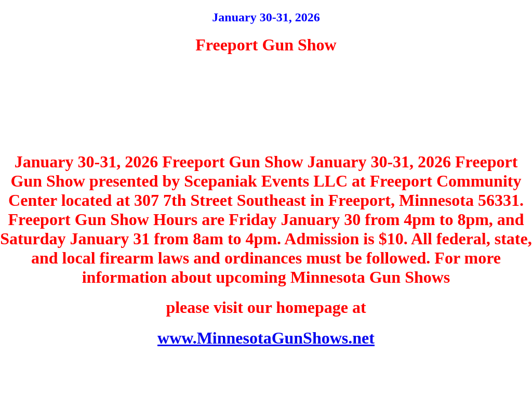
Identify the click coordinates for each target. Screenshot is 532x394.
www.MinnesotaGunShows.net (266, 338)
